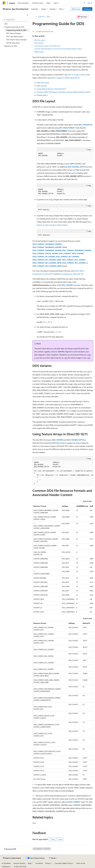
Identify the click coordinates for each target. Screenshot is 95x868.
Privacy (48, 863)
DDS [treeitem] (6, 24)
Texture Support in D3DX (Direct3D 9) (65, 78)
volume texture (62, 225)
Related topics (39, 52)
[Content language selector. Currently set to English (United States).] (12, 858)
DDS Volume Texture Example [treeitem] (16, 40)
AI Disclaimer (6, 863)
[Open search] (85, 3)
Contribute (39, 863)
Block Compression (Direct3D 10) (70, 274)
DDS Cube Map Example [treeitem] (15, 36)
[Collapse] (27, 15)
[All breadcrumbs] (34, 17)
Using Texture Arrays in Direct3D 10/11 (47, 46)
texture (39, 225)
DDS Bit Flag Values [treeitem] (13, 43)
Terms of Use (81, 863)
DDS (48, 17)
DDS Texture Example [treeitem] (14, 33)
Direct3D (41, 17)
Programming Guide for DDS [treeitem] (16, 30)
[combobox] (15, 20)
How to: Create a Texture (77, 75)
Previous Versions (19, 863)
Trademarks (6, 866)
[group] (63, 473)
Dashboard (87, 9)
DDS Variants (39, 43)
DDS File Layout (40, 40)
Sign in (90, 3)
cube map (48, 225)
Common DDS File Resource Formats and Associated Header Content (58, 49)
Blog (30, 863)
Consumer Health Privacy (63, 863)
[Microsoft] (4, 3)
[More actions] (91, 17)
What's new (76, 9)
